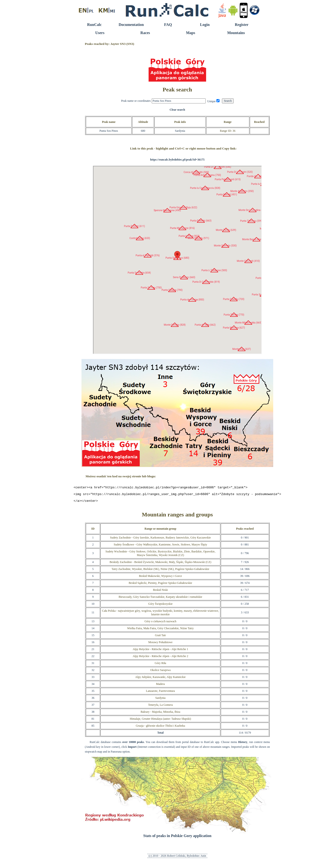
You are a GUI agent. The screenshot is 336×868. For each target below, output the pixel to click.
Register (242, 25)
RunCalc (94, 25)
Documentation (131, 25)
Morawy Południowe (160, 644)
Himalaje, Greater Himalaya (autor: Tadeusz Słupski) (161, 721)
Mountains (236, 33)
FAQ (168, 25)
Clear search (177, 110)
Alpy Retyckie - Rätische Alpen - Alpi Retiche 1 (160, 651)
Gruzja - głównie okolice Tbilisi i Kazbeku (160, 728)
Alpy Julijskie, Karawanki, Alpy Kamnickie (160, 679)
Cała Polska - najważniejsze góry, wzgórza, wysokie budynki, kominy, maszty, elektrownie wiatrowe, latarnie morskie (160, 615)
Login (205, 25)
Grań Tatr (160, 637)
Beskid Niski (160, 592)
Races (145, 33)
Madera (160, 686)
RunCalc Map (177, 260)
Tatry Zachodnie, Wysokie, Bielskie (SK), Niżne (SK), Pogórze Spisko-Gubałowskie (160, 571)
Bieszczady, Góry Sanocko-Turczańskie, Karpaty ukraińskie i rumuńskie (160, 599)
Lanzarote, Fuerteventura (160, 693)
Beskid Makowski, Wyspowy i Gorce (160, 578)
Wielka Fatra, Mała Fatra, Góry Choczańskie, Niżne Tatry (160, 630)
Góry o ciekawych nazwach (160, 623)
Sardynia (160, 700)
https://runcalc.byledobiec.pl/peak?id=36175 (177, 160)
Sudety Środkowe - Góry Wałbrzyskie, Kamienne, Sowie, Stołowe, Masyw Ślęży (160, 547)
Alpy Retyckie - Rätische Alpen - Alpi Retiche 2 (160, 658)
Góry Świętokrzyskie (160, 606)
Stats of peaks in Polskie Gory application (177, 838)
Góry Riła (160, 665)
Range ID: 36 (228, 131)
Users (100, 33)
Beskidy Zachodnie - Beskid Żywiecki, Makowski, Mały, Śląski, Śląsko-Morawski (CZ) (160, 564)
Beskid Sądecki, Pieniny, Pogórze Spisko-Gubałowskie (160, 585)
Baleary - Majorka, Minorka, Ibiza (160, 714)
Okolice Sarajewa (160, 672)
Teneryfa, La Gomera (160, 707)
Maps (191, 33)
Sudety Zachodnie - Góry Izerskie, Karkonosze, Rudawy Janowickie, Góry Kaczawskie (160, 540)
